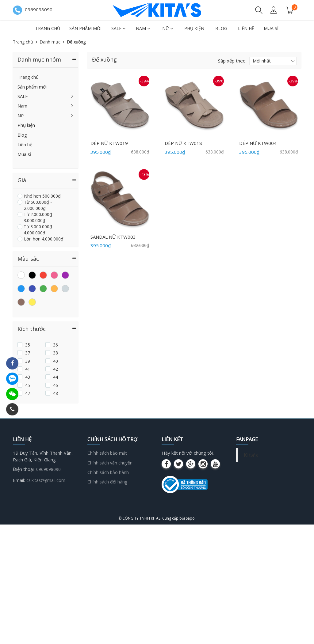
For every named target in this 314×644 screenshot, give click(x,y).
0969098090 (48, 469)
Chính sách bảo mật (107, 453)
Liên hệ (246, 28)
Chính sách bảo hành (108, 472)
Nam (143, 28)
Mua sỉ (271, 28)
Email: (19, 480)
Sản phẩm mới (85, 28)
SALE (118, 28)
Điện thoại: (24, 469)
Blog (221, 28)
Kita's (251, 455)
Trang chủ (48, 28)
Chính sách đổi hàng (107, 482)
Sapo (190, 518)
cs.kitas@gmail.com (46, 480)
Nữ (168, 28)
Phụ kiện (194, 28)
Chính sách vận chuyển (110, 463)
